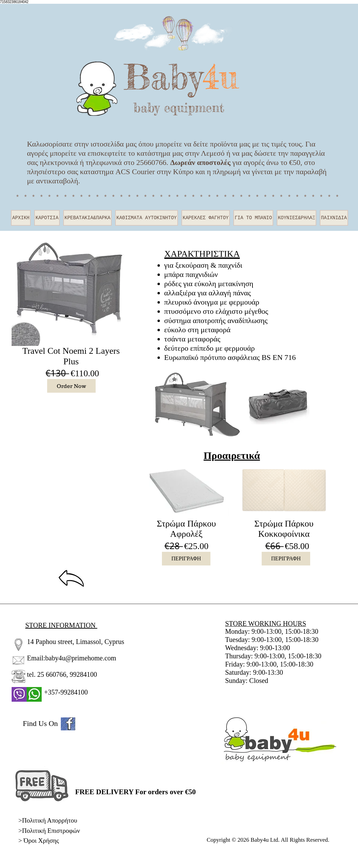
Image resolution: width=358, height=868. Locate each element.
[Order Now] (71, 386)
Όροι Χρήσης (41, 841)
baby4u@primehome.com (81, 658)
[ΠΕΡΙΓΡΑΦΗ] (186, 559)
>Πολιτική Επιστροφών (49, 831)
